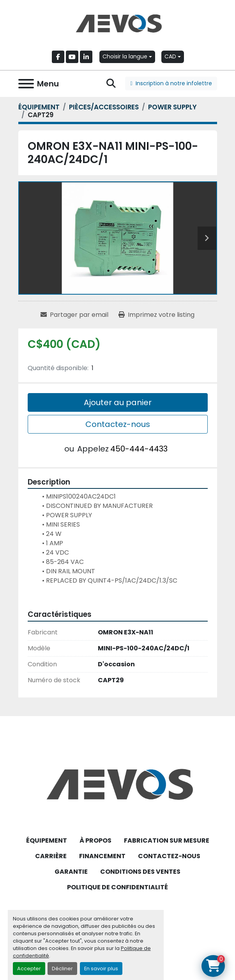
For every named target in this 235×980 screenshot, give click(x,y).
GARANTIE (71, 872)
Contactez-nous (118, 424)
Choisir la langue (125, 56)
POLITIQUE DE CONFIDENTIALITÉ (117, 887)
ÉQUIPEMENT (47, 840)
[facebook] (58, 57)
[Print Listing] (156, 315)
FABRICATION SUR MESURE (167, 840)
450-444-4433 (139, 449)
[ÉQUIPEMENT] (39, 107)
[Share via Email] (74, 315)
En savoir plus (101, 969)
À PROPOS (95, 840)
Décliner (62, 969)
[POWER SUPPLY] (172, 107)
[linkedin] (86, 57)
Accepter (29, 969)
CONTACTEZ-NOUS (169, 856)
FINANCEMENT (102, 856)
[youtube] (72, 57)
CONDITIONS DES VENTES (140, 872)
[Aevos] (117, 784)
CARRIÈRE (51, 856)
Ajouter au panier (118, 402)
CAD (170, 56)
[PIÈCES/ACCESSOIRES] (104, 107)
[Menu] (26, 84)
